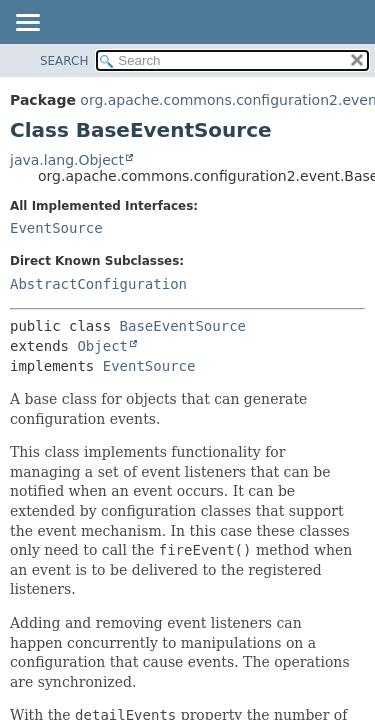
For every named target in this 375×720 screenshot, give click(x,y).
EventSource (56, 228)
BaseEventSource (183, 326)
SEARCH (64, 61)
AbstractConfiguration (98, 284)
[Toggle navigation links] (27, 24)
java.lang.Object (67, 160)
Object (102, 346)
